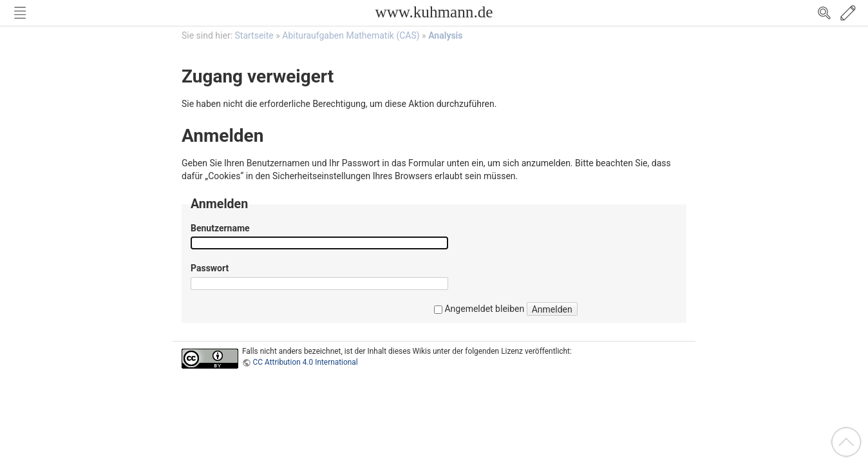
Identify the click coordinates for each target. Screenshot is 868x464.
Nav (20, 13)
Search (824, 13)
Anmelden (552, 309)
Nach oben (846, 442)
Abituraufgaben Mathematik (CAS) (351, 35)
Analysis (445, 35)
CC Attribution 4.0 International (306, 362)
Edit (848, 13)
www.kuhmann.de (434, 12)
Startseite (254, 35)
